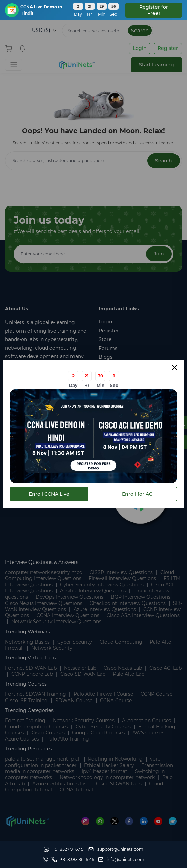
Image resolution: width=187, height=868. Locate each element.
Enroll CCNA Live (49, 494)
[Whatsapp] (64, 849)
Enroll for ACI (138, 494)
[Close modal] (175, 367)
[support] (116, 849)
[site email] (121, 860)
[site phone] (73, 860)
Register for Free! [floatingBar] (154, 10)
